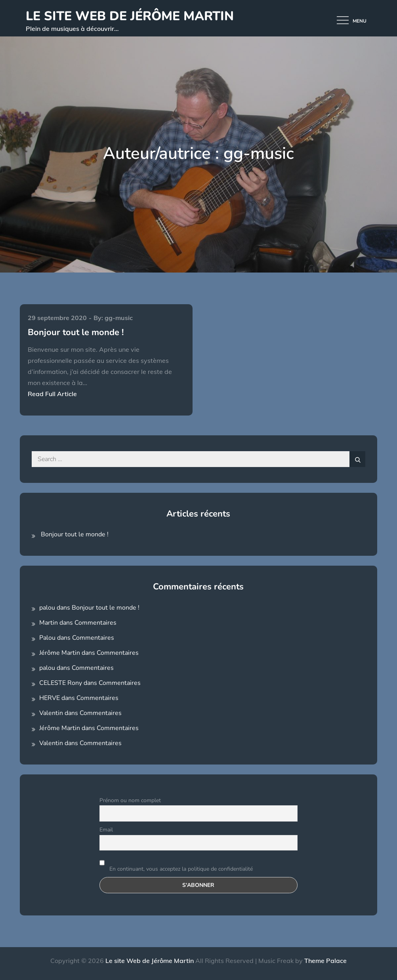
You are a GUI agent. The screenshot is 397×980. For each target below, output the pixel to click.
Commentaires (95, 623)
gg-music (119, 318)
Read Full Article (52, 394)
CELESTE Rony (61, 683)
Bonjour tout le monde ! (76, 332)
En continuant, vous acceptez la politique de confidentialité (176, 864)
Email (106, 830)
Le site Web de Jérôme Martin (130, 16)
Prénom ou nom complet (130, 800)
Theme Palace (325, 961)
